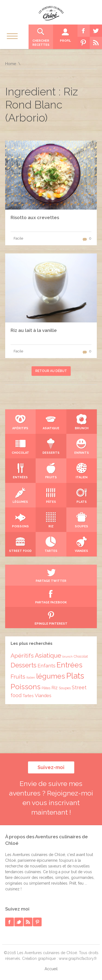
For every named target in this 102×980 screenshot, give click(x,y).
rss (28, 922)
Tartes (28, 696)
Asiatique (48, 655)
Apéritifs (22, 656)
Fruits (18, 677)
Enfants (47, 666)
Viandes (43, 695)
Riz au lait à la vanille (34, 330)
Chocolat (81, 656)
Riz (55, 688)
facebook (10, 922)
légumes (51, 676)
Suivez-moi (51, 767)
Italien (31, 677)
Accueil (51, 969)
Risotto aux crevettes (35, 217)
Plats (75, 676)
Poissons (26, 687)
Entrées (69, 665)
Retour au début (51, 371)
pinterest (37, 922)
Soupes (65, 688)
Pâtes (46, 688)
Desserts (24, 665)
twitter (19, 922)
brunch (67, 657)
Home (11, 64)
